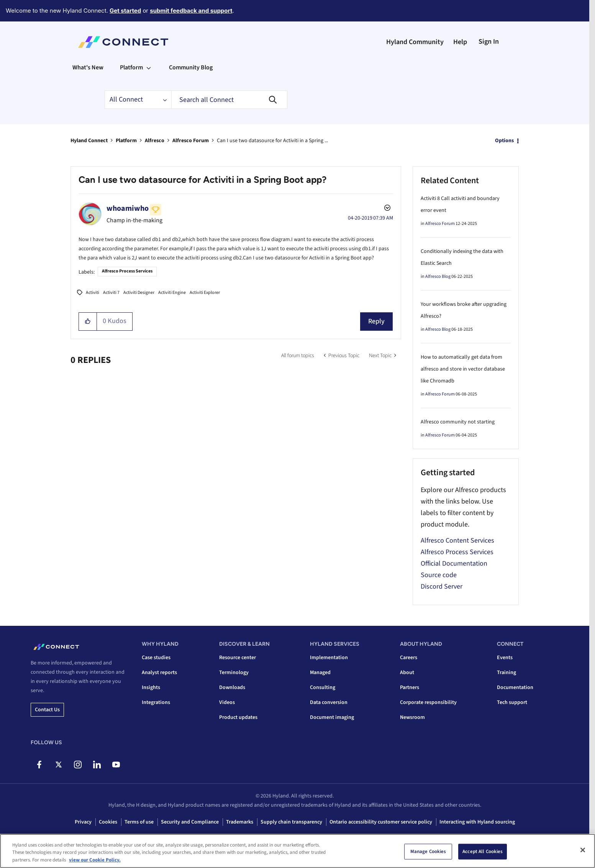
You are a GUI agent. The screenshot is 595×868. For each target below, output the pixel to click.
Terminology (234, 673)
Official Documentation (454, 564)
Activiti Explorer (205, 293)
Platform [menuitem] (131, 67)
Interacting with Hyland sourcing (477, 822)
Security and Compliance (190, 822)
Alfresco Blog (438, 276)
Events (505, 658)
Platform (126, 141)
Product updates (238, 717)
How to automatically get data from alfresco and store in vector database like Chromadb (463, 369)
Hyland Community (415, 42)
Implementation (329, 658)
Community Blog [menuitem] (191, 67)
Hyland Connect (89, 141)
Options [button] (504, 141)
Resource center (238, 658)
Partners (410, 688)
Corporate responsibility (428, 702)
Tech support (512, 702)
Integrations (156, 702)
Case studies (156, 658)
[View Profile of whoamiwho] (128, 208)
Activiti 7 (111, 293)
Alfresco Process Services (127, 271)
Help (460, 42)
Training (506, 673)
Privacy (83, 822)
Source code (439, 575)
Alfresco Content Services (457, 541)
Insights (151, 688)
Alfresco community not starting (458, 422)
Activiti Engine (172, 293)
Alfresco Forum (191, 141)
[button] (88, 322)
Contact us (47, 710)
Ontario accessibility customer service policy (381, 822)
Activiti (93, 293)
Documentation (515, 688)
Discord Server (442, 587)
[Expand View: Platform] (149, 67)
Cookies (108, 822)
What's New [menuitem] (88, 67)
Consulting (323, 688)
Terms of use (139, 822)
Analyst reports (159, 673)
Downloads (232, 688)
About (407, 673)
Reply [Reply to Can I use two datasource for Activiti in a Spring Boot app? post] (376, 321)
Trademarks (240, 822)
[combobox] (229, 100)
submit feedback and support (191, 11)
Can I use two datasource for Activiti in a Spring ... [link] (272, 141)
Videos (227, 702)
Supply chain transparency (291, 822)
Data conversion (329, 702)
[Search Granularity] (138, 100)
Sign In (489, 42)
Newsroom (412, 717)
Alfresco (155, 141)
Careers (409, 658)
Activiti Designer (139, 293)
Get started (125, 11)
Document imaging (332, 717)
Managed (320, 673)
